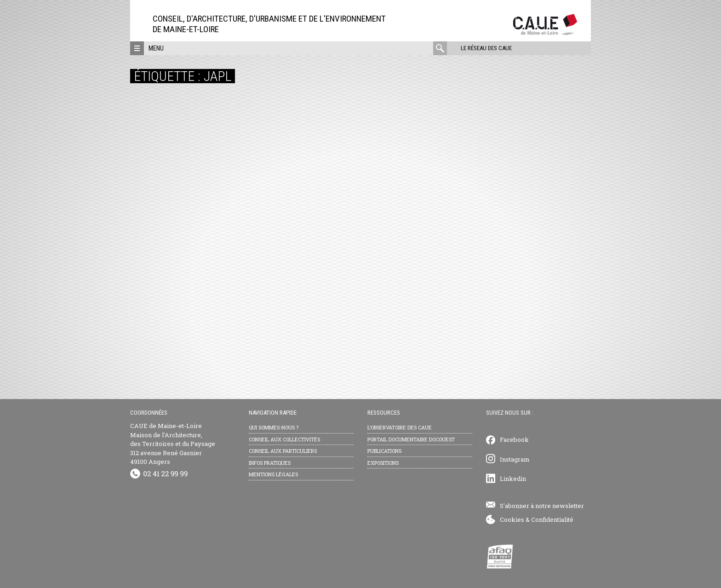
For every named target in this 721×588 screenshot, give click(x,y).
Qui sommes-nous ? (274, 427)
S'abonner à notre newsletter (542, 506)
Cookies (512, 519)
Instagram (515, 459)
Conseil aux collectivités (284, 439)
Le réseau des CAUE (486, 48)
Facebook (514, 440)
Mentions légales (273, 474)
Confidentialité (552, 519)
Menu (156, 48)
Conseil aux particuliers (283, 451)
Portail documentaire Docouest (411, 439)
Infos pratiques (270, 463)
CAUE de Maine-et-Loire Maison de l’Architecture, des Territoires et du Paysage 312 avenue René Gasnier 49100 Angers (173, 444)
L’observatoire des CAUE (400, 427)
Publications (384, 451)
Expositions (383, 463)
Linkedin (513, 479)
